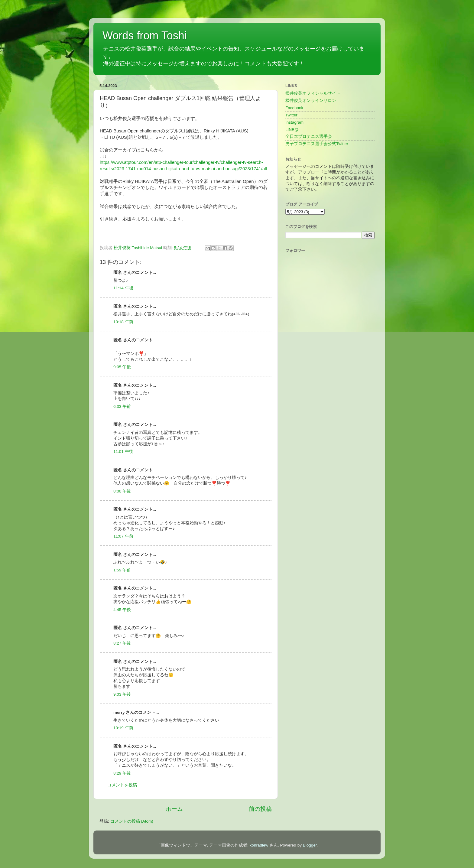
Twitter (291, 115)
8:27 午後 (122, 643)
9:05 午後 (122, 367)
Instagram (294, 122)
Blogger (310, 845)
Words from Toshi (145, 36)
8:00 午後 (122, 491)
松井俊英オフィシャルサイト (313, 93)
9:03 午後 (122, 694)
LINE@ (292, 130)
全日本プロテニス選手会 (309, 137)
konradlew (259, 845)
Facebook (294, 108)
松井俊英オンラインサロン (311, 101)
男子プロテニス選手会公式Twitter (317, 144)
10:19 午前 (123, 728)
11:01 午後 (123, 452)
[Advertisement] (330, 402)
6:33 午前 (122, 406)
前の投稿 (260, 809)
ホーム (174, 809)
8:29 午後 (122, 773)
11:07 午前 (123, 536)
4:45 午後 (122, 610)
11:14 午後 (123, 288)
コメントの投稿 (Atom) (132, 821)
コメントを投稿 (122, 785)
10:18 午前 (123, 322)
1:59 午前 (122, 570)
